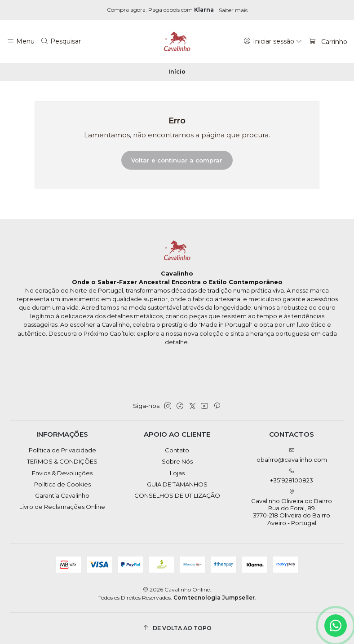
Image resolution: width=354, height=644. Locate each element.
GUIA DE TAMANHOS (177, 484)
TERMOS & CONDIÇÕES (62, 461)
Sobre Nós (177, 461)
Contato (177, 450)
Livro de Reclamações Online (62, 507)
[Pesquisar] (61, 41)
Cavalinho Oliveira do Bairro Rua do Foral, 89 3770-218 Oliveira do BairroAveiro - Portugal (292, 508)
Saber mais (233, 10)
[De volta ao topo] (177, 628)
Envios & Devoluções (62, 473)
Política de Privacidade (62, 450)
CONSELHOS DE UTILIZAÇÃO (177, 495)
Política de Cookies (62, 484)
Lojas (177, 473)
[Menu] (21, 41)
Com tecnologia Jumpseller (214, 598)
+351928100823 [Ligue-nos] (292, 476)
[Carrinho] (328, 41)
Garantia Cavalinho (62, 495)
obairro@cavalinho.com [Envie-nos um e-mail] (292, 455)
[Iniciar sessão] (273, 41)
